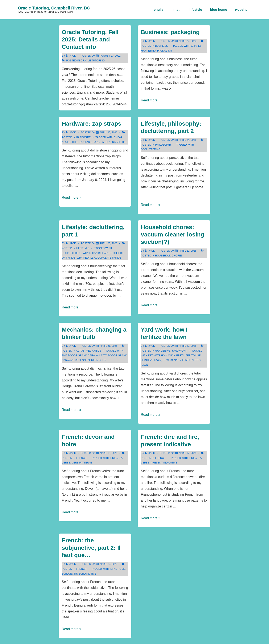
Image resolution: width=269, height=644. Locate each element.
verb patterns (82, 463)
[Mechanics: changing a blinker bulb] (108, 346)
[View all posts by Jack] (71, 56)
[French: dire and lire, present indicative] (187, 453)
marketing (148, 51)
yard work (179, 351)
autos (80, 351)
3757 (104, 356)
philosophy (163, 145)
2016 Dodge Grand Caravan (81, 356)
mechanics (94, 351)
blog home (218, 10)
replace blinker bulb (90, 360)
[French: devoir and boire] (108, 453)
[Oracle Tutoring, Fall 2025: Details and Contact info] (110, 56)
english (160, 10)
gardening (163, 351)
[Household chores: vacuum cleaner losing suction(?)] (187, 251)
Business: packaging (170, 32)
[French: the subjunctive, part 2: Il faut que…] (108, 564)
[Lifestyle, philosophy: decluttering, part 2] (187, 140)
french (81, 458)
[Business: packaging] (187, 41)
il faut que (117, 569)
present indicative (164, 463)
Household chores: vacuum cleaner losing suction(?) (173, 234)
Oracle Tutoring (93, 61)
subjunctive (87, 574)
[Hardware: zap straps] (108, 133)
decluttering (151, 149)
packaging (165, 51)
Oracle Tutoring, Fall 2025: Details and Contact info (90, 39)
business (162, 46)
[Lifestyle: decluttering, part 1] (108, 243)
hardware (83, 137)
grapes (196, 46)
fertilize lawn (151, 360)
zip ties (122, 142)
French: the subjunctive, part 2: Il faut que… (91, 548)
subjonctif (70, 574)
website (241, 10)
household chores (169, 256)
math (178, 10)
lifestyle (196, 10)
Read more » (151, 100)
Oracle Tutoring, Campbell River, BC (54, 8)
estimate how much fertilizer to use (174, 356)
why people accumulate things (99, 258)
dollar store (90, 142)
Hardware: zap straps (92, 124)
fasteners (108, 142)
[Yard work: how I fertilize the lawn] (187, 346)
